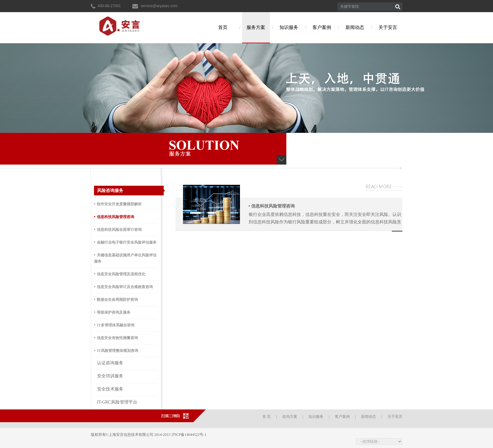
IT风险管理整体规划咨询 (116, 350)
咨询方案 (290, 417)
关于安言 (388, 27)
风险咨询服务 (110, 191)
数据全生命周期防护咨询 (116, 299)
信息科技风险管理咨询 (114, 217)
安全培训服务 (110, 376)
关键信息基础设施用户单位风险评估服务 (125, 258)
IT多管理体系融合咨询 (114, 325)
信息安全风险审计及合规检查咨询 (124, 287)
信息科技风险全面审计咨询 (118, 229)
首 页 (267, 417)
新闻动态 (355, 27)
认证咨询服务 (110, 363)
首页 (223, 27)
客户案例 (322, 27)
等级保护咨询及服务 (112, 312)
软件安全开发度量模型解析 (118, 204)
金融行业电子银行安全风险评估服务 (125, 242)
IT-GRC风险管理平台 (117, 402)
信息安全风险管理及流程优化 (120, 274)
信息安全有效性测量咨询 (116, 338)
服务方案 (256, 27)
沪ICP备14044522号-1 (190, 435)
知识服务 (289, 27)
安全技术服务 (110, 389)
